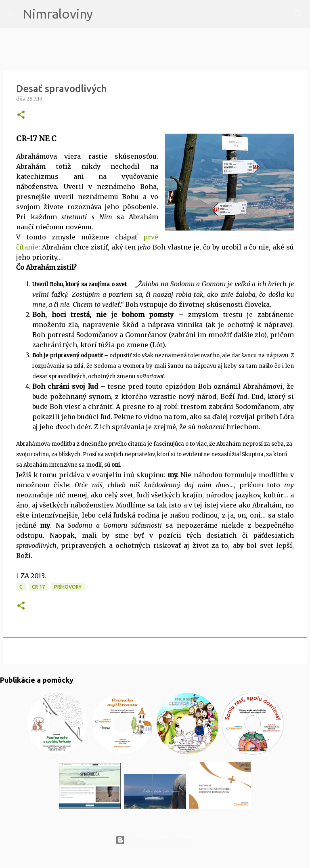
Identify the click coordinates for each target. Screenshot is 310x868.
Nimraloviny (58, 14)
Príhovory (68, 587)
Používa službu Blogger (155, 840)
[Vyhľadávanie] (104, 14)
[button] (21, 115)
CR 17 (38, 587)
